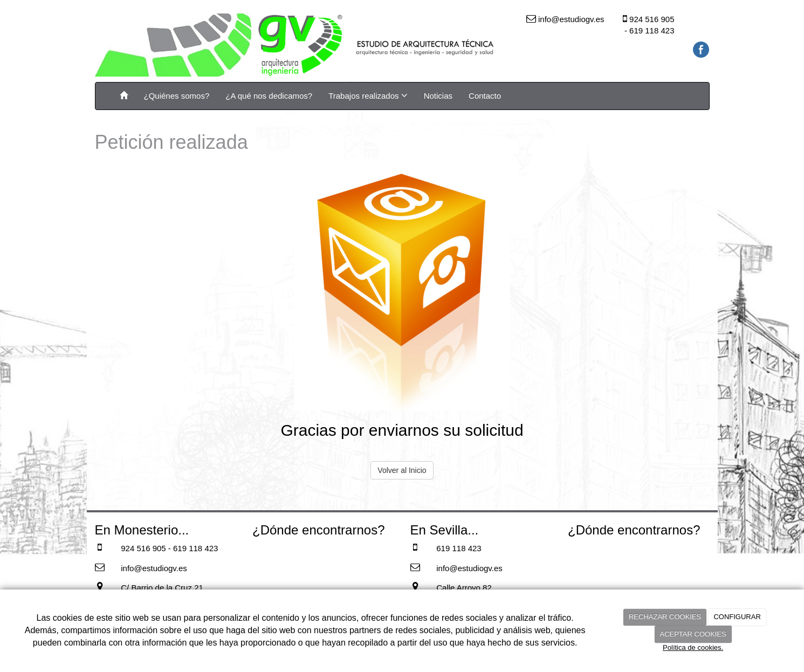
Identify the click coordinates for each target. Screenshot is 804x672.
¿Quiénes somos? (177, 96)
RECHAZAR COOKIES (665, 617)
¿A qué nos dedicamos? (269, 96)
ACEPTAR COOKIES (693, 634)
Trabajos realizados (368, 95)
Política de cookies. (693, 647)
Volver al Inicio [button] (402, 470)
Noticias (438, 96)
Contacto (485, 96)
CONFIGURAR (737, 617)
